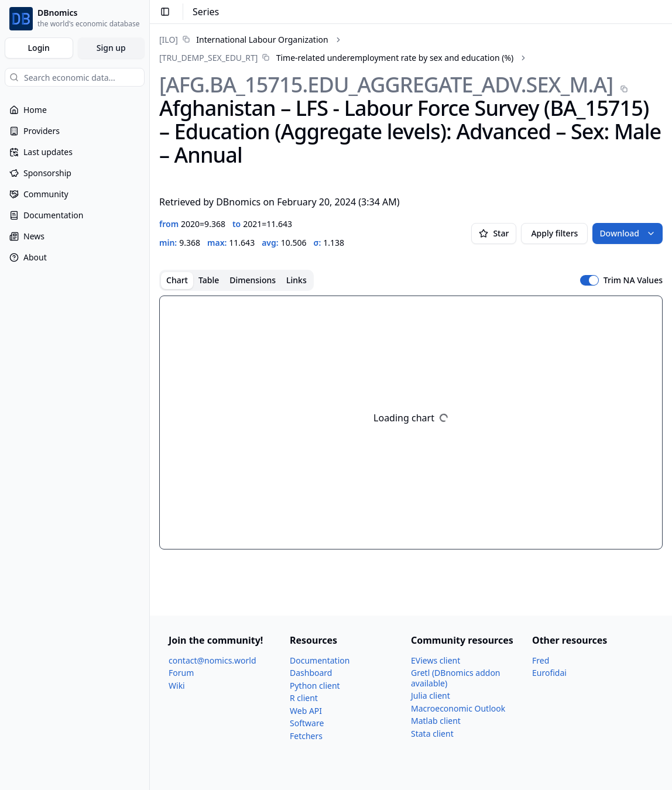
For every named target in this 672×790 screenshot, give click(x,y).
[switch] (589, 280)
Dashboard (311, 673)
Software (307, 723)
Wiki (177, 686)
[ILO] (169, 39)
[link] (244, 39)
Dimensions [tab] (253, 280)
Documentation (320, 660)
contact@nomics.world (212, 660)
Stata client (432, 734)
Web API (306, 711)
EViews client (436, 660)
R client (304, 698)
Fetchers (306, 736)
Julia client (431, 695)
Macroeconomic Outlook (458, 708)
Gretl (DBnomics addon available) (456, 678)
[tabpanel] (411, 423)
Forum (181, 673)
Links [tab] (296, 280)
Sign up (111, 48)
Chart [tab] (177, 280)
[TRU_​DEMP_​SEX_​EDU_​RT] (208, 58)
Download (628, 233)
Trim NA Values (633, 280)
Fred (541, 660)
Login (39, 48)
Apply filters (554, 233)
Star (494, 233)
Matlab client (436, 721)
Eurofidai (549, 673)
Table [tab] (209, 280)
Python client (315, 686)
